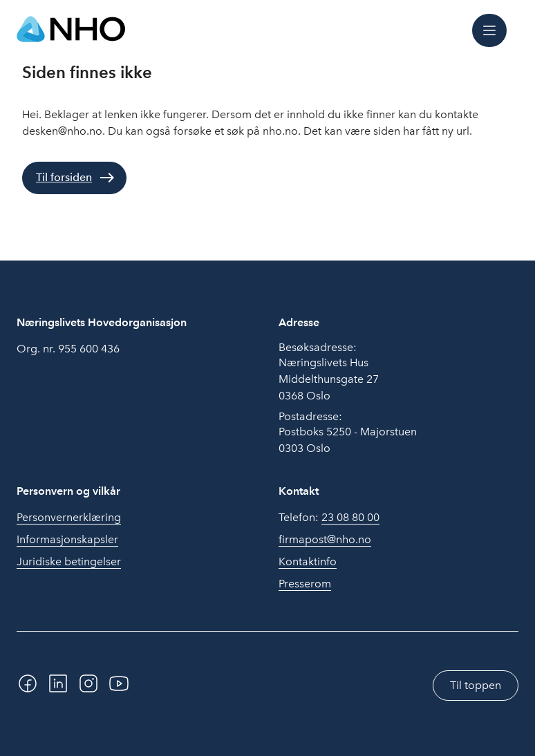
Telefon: (329, 518)
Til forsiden (64, 177)
